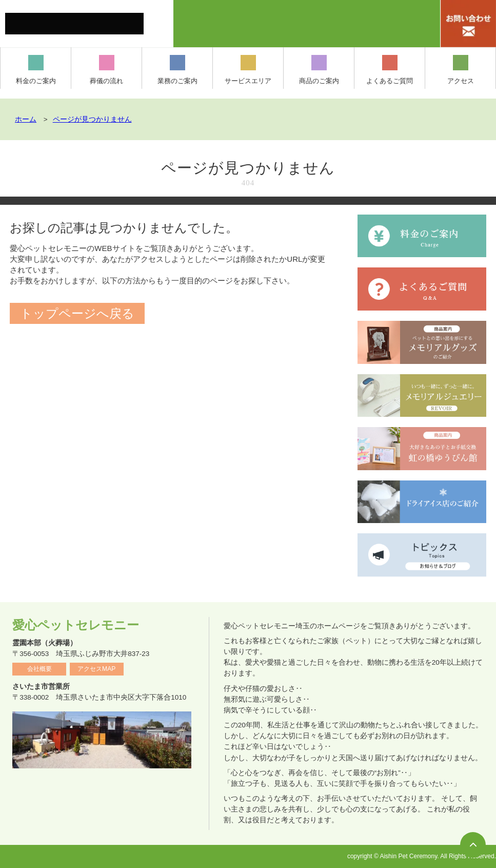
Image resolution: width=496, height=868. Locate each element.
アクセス (461, 70)
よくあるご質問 (390, 70)
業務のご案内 (177, 70)
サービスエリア (248, 70)
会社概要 (39, 669)
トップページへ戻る (77, 313)
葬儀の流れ (106, 70)
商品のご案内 (319, 70)
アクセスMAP (96, 669)
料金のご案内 (36, 70)
